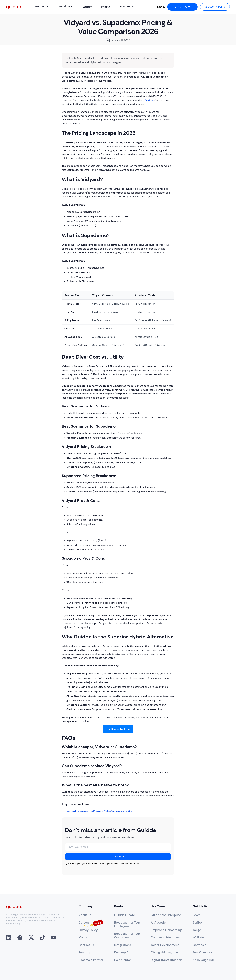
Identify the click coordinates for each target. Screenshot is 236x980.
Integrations (123, 945)
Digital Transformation (166, 960)
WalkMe (198, 938)
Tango (197, 930)
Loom (197, 915)
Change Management (166, 953)
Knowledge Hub (204, 960)
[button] (42, 7)
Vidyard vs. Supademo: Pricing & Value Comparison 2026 (99, 811)
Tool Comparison (204, 953)
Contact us (86, 945)
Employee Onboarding (166, 930)
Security (84, 953)
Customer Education (165, 938)
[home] (14, 7)
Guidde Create (124, 915)
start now (182, 7)
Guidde (149, 100)
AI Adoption (159, 923)
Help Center (123, 960)
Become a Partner (91, 960)
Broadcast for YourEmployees (127, 924)
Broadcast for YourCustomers (127, 936)
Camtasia (200, 945)
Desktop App (123, 953)
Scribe (197, 923)
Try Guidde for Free (118, 729)
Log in (161, 7)
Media (83, 938)
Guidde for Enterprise (166, 915)
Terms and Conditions (129, 864)
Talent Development (165, 945)
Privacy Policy (88, 930)
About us (85, 915)
